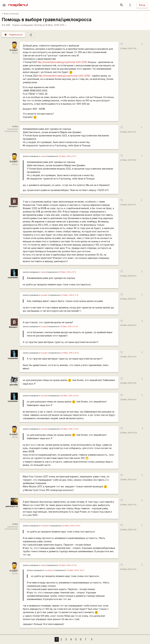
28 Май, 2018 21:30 (128, 505)
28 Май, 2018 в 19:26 (70, 396)
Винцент (13, 206)
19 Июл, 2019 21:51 (56, 25)
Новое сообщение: (23, 25)
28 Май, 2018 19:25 (128, 357)
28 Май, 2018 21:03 (128, 480)
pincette (14, 385)
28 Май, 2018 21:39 (128, 530)
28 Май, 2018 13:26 (128, 49)
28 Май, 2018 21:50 (128, 569)
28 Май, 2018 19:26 (128, 383)
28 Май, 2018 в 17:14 (70, 295)
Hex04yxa (39, 25)
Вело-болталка (10, 14)
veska (43, 156)
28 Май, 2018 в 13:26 (69, 327)
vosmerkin (13, 277)
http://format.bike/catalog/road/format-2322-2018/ (64, 76)
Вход (142, 5)
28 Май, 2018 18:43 (128, 325)
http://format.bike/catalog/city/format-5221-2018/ (62, 62)
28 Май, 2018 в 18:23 (71, 526)
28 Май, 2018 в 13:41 (68, 156)
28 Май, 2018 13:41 (128, 132)
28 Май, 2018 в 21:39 (68, 565)
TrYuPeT (14, 50)
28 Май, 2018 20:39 (129, 433)
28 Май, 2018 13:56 (128, 160)
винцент (44, 295)
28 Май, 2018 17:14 (128, 205)
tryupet (44, 327)
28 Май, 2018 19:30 (128, 400)
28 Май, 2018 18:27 (128, 299)
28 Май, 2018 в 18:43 (70, 353)
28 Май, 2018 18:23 (128, 276)
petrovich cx (12, 506)
